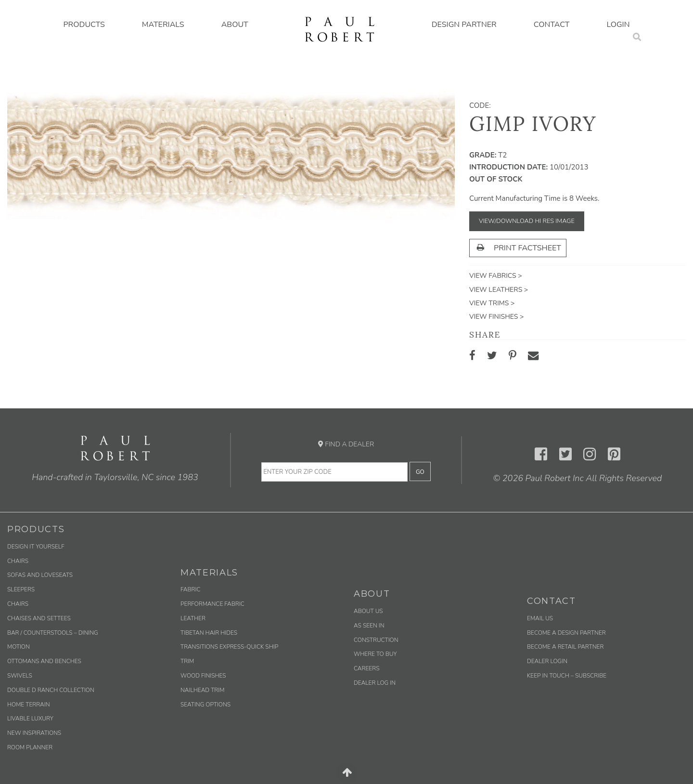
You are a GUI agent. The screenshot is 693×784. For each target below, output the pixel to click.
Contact (552, 25)
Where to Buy (375, 654)
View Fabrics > (496, 276)
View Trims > (492, 303)
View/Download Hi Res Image (527, 221)
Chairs (18, 561)
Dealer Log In (375, 683)
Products (84, 25)
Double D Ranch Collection (51, 690)
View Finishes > (496, 317)
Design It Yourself (36, 547)
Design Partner (464, 25)
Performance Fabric (212, 604)
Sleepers (21, 589)
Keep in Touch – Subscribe (567, 676)
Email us (540, 618)
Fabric (190, 589)
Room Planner (30, 747)
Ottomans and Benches (44, 661)
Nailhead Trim (202, 690)
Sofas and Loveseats (40, 575)
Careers (366, 668)
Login (618, 25)
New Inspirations (34, 733)
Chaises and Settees (39, 618)
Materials (163, 25)
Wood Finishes (203, 676)
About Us (368, 611)
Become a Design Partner (566, 633)
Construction (376, 640)
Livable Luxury (30, 719)
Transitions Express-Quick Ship (229, 647)
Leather (193, 618)
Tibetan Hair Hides (209, 633)
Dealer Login (547, 661)
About (235, 25)
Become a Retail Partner (565, 647)
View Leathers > (499, 290)
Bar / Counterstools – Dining (53, 633)
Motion (19, 647)
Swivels (20, 676)
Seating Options (205, 705)
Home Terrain (29, 705)
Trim (187, 661)
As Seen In (369, 626)
